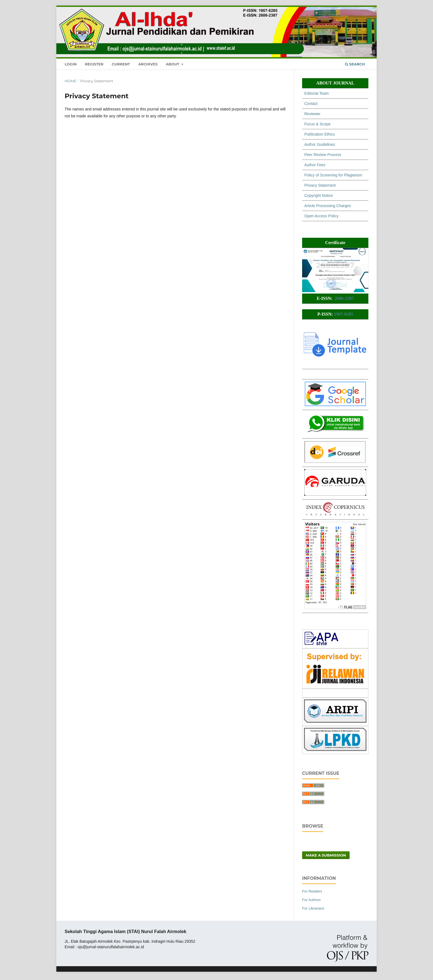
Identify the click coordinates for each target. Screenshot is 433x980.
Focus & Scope (317, 124)
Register (94, 64)
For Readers (312, 891)
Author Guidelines (320, 144)
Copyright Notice (319, 196)
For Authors (311, 900)
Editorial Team (316, 93)
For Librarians (313, 908)
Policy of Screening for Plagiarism (333, 175)
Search (355, 64)
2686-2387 (344, 298)
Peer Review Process (323, 155)
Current (121, 64)
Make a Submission (326, 855)
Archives (148, 64)
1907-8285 (343, 314)
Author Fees (315, 165)
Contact (311, 104)
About (173, 64)
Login (71, 64)
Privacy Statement (320, 185)
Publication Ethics (320, 134)
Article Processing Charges (328, 206)
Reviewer (312, 114)
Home (71, 81)
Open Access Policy (321, 216)
